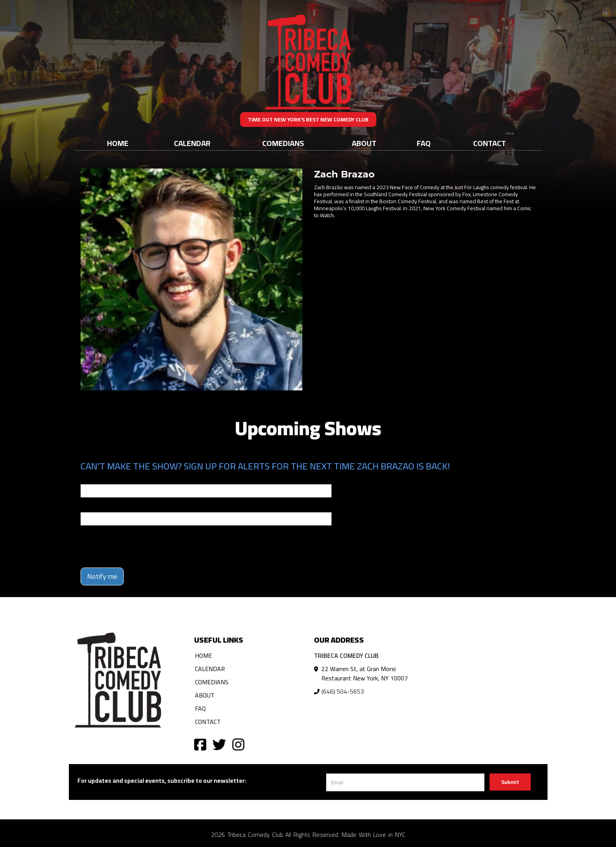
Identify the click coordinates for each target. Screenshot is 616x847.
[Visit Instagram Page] (238, 744)
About (364, 143)
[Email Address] (405, 782)
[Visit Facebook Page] (200, 744)
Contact (490, 143)
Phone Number (99, 507)
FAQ (424, 143)
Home (118, 143)
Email (88, 479)
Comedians (283, 143)
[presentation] (140, 547)
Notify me (102, 576)
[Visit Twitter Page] (219, 744)
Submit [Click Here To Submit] (510, 782)
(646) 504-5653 (343, 691)
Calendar (192, 143)
